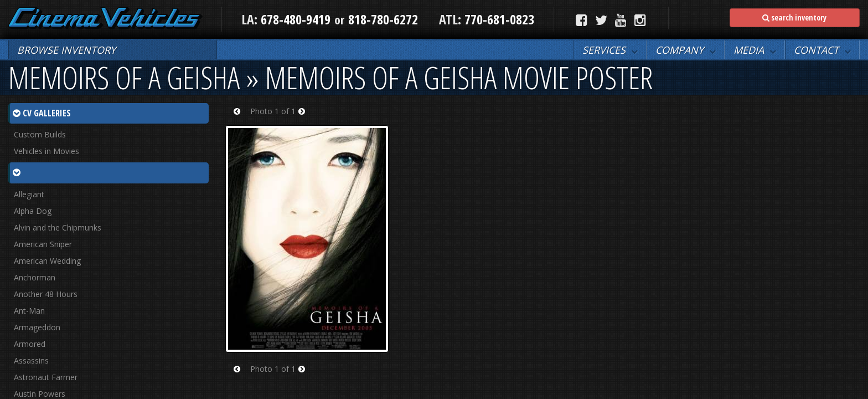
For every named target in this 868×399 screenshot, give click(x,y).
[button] (610, 50)
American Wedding (47, 261)
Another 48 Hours (46, 294)
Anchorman (35, 277)
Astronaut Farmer (46, 377)
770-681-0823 (498, 19)
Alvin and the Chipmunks (58, 227)
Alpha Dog (33, 211)
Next (305, 118)
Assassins (31, 360)
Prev (241, 118)
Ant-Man (29, 311)
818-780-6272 (383, 19)
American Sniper (43, 244)
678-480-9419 (296, 19)
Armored (30, 344)
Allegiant (29, 194)
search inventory (794, 17)
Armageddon (37, 327)
